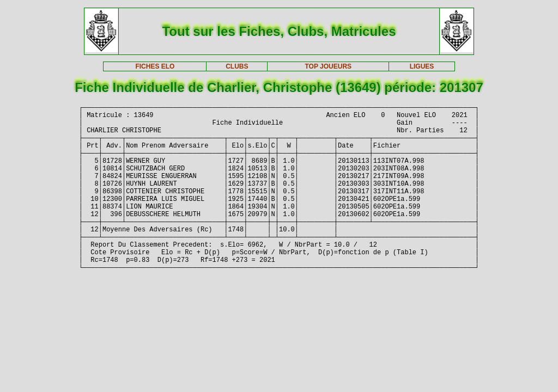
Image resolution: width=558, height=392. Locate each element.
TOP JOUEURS (329, 66)
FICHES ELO (155, 66)
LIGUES (422, 66)
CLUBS (237, 66)
